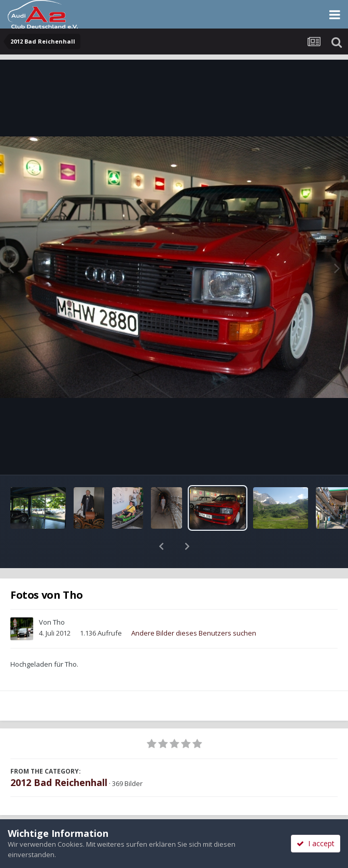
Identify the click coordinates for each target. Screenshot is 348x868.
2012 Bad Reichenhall (59, 755)
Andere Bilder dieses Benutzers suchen (194, 606)
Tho (59, 595)
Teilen (87, 817)
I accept (316, 843)
